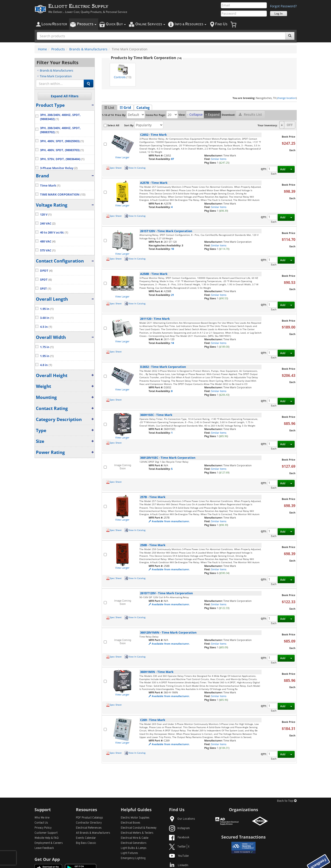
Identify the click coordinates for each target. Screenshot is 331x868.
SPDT (46, 280)
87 (173, 159)
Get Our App (47, 859)
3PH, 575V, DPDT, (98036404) (62, 159)
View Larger (122, 157)
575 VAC (48, 250)
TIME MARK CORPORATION (63, 195)
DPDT (46, 271)
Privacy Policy (43, 828)
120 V (46, 215)
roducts (87, 24)
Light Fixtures (129, 853)
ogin (54, 24)
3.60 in (47, 318)
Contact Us (41, 823)
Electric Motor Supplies (135, 818)
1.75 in (47, 347)
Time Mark (50, 186)
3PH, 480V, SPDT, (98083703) (62, 150)
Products (58, 49)
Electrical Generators (134, 843)
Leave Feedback (44, 848)
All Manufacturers (93, 833)
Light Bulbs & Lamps (134, 848)
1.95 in (47, 309)
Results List (250, 114)
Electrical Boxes (131, 823)
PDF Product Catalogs (89, 818)
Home (42, 49)
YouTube (179, 856)
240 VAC (48, 223)
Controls (123, 71)
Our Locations (182, 819)
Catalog (143, 107)
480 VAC (48, 241)
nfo (190, 24)
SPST (46, 289)
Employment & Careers (49, 843)
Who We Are (42, 818)
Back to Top (287, 801)
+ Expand (212, 114)
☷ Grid (125, 107)
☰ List (109, 107)
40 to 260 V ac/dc (54, 232)
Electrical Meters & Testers (137, 833)
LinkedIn (179, 865)
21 (173, 295)
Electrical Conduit (139, 828)
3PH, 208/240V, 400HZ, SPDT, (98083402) (60, 117)
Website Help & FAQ (47, 838)
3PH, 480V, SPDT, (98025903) (62, 141)
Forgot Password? (283, 6)
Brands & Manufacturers (88, 49)
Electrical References (89, 828)
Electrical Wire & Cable (135, 838)
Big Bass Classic (86, 843)
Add (283, 169)
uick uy (116, 24)
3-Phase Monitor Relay (59, 168)
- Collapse (195, 114)
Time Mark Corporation (56, 76)
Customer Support (46, 833)
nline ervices (150, 24)
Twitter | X (179, 847)
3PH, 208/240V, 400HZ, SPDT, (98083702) (60, 130)
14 (173, 343)
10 (173, 249)
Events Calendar (86, 838)
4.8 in (46, 365)
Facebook (179, 838)
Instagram (179, 828)
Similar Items (219, 159)
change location (287, 98)
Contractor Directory (89, 823)
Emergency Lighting (133, 858)
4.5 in (46, 327)
